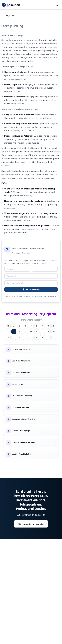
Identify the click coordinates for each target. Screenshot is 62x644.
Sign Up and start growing (31, 524)
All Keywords (8, 16)
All (8, 326)
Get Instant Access (31, 289)
